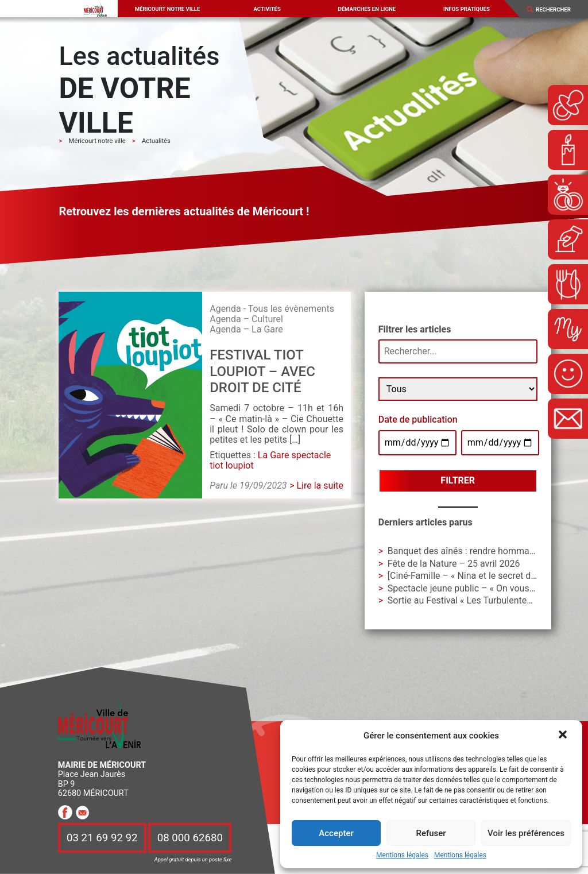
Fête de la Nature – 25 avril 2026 (454, 564)
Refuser (431, 833)
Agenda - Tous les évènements (272, 309)
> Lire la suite (316, 486)
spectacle (311, 455)
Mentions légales (402, 855)
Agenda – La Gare (246, 329)
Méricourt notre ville (168, 9)
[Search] (558, 9)
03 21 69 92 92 (102, 838)
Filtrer (458, 480)
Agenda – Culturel (246, 319)
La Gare (274, 455)
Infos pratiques (467, 9)
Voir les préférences (526, 833)
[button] (564, 736)
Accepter (336, 833)
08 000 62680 (190, 838)
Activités (267, 9)
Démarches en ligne (367, 9)
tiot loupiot (232, 465)
